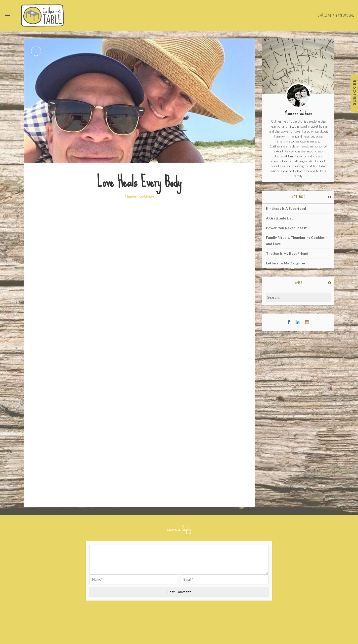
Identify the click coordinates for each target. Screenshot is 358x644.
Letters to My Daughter (286, 263)
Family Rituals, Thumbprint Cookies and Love (295, 241)
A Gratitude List (280, 218)
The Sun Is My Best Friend (287, 253)
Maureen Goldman (139, 196)
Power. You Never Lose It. (287, 228)
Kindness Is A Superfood (286, 208)
